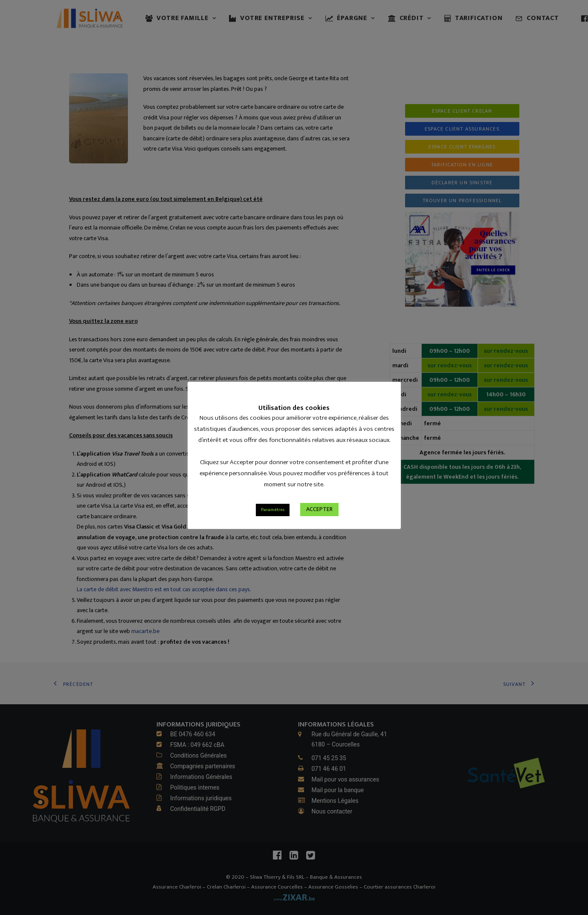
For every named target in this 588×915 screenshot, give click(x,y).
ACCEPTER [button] (319, 523)
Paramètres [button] (273, 523)
